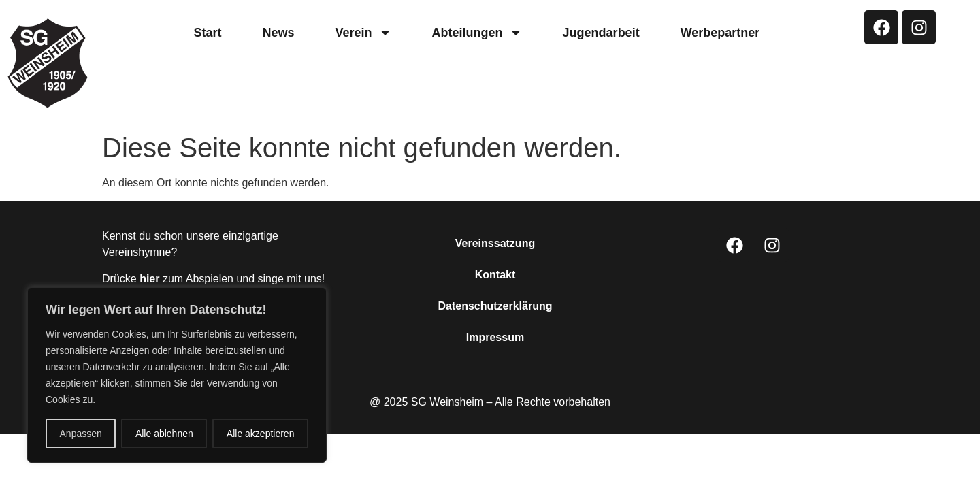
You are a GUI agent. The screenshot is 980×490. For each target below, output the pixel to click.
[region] (177, 375)
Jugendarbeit (601, 33)
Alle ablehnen (164, 434)
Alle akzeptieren (261, 434)
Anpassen (81, 434)
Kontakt (495, 275)
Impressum (495, 337)
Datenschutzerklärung (495, 306)
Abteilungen (477, 33)
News (279, 33)
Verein (363, 33)
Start (208, 33)
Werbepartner (720, 33)
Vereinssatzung (495, 243)
